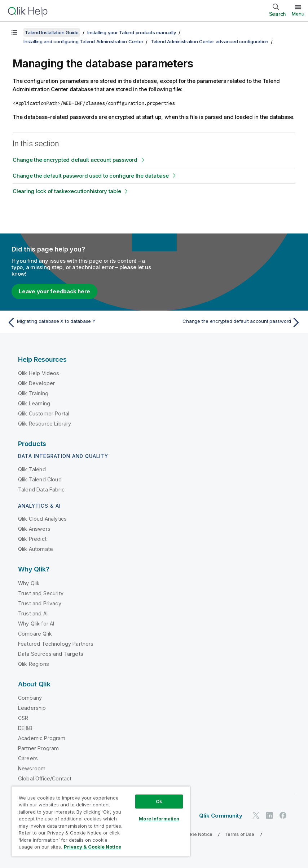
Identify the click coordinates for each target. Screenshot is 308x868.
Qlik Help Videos (39, 373)
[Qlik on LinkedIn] (269, 815)
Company (30, 698)
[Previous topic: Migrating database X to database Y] (78, 322)
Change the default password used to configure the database (91, 176)
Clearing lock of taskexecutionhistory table (67, 191)
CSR (23, 718)
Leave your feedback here (54, 291)
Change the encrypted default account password (75, 160)
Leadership (32, 708)
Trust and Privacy (40, 603)
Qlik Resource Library (45, 424)
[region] (101, 821)
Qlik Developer (36, 383)
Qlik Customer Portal (44, 413)
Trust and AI (33, 613)
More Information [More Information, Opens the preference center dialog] (159, 819)
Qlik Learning (34, 403)
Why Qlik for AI (36, 624)
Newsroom (32, 768)
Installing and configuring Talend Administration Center (83, 41)
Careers (28, 758)
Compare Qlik (35, 634)
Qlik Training (33, 393)
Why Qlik (29, 583)
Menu (298, 14)
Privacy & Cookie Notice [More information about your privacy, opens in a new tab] (93, 847)
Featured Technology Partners (56, 644)
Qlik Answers (34, 529)
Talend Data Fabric (41, 489)
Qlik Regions (34, 664)
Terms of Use (240, 834)
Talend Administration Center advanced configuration (210, 41)
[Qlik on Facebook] (283, 815)
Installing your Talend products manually (132, 32)
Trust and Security (41, 593)
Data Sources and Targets (51, 654)
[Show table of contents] (14, 32)
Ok (159, 801)
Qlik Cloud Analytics (42, 519)
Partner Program (38, 748)
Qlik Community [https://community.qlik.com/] (221, 816)
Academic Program (42, 738)
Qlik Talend (32, 469)
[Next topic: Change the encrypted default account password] (230, 322)
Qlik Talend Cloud (40, 479)
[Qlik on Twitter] (256, 815)
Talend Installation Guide (52, 32)
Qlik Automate (36, 549)
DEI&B (25, 728)
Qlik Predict (32, 539)
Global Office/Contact (45, 778)
